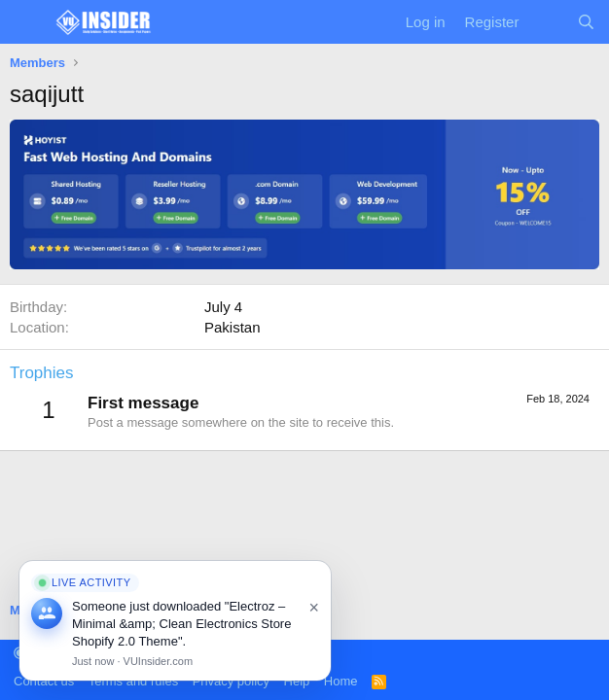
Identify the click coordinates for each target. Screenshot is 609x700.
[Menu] (27, 22)
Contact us (44, 681)
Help (297, 681)
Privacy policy (231, 681)
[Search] (586, 22)
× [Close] (314, 608)
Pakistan (233, 327)
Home (341, 681)
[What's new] (547, 22)
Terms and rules (133, 681)
